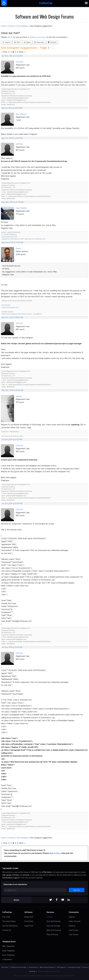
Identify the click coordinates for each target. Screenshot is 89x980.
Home (3, 26)
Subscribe (39, 42)
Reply (27, 42)
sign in (10, 37)
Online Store (33, 967)
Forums (11, 26)
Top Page (5, 967)
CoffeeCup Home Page (18, 967)
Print (17, 42)
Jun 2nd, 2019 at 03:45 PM (12, 647)
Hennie (19, 396)
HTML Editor (47, 872)
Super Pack (29, 926)
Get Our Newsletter (10, 926)
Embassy (72, 926)
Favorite (52, 42)
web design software (11, 875)
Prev (5, 52)
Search (7, 42)
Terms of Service (66, 976)
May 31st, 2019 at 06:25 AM (12, 317)
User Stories (74, 935)
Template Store (9, 942)
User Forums (73, 930)
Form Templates (9, 955)
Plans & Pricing (52, 935)
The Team (6, 917)
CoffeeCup (7, 912)
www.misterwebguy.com (10, 307)
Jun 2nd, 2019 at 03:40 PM (12, 504)
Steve (18, 248)
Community (74, 912)
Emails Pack (29, 917)
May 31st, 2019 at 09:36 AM (12, 390)
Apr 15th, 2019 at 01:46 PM (12, 56)
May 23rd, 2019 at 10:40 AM (12, 242)
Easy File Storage (53, 926)
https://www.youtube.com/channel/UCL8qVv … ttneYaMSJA (22, 314)
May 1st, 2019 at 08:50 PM (12, 108)
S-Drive (49, 917)
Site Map (32, 971)
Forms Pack (29, 921)
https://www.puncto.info (10, 237)
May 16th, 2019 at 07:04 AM (12, 202)
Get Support (61, 967)
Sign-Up (77, 890)
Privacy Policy (53, 976)
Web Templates (8, 946)
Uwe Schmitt (21, 208)
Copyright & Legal (74, 967)
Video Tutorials (75, 921)
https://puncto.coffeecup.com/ (35, 239)
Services (50, 912)
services (26, 875)
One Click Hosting (53, 921)
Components (7, 959)
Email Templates (9, 951)
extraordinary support (11, 878)
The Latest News (9, 921)
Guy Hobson (21, 114)
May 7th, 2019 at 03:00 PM (12, 138)
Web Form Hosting (54, 930)
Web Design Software (47, 967)
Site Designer (22, 26)
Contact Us (7, 930)
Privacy (85, 967)
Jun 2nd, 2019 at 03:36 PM (12, 440)
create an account (38, 37)
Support (72, 917)
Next (21, 52)
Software (28, 912)
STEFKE (19, 62)
